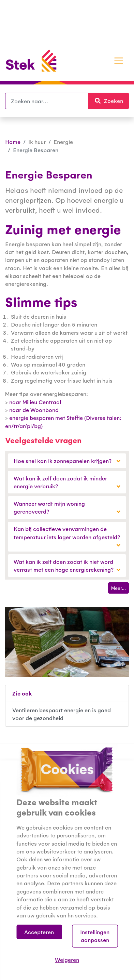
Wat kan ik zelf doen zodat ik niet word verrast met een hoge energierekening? (67, 566)
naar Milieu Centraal (35, 402)
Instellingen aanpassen (95, 936)
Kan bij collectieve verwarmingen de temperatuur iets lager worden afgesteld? (67, 537)
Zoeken (111, 100)
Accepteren (39, 932)
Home (13, 142)
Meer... (118, 588)
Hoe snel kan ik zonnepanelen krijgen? (67, 461)
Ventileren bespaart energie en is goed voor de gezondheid (62, 714)
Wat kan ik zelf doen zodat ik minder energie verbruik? (67, 482)
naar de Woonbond (34, 410)
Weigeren (67, 960)
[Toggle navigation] (119, 61)
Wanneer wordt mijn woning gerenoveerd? (67, 507)
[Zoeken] (47, 101)
